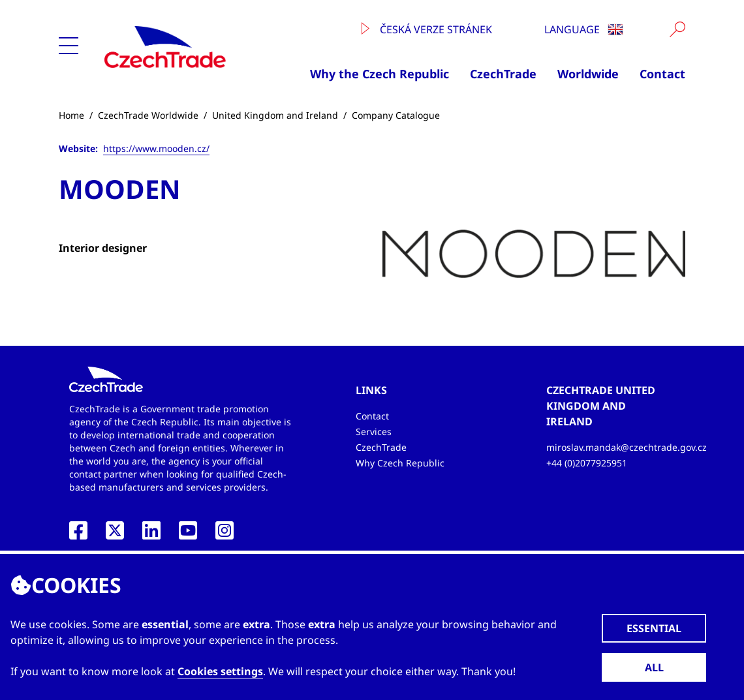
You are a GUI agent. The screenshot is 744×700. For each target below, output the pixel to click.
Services (374, 432)
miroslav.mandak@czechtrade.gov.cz (627, 447)
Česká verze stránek (427, 29)
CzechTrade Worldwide (148, 115)
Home (71, 115)
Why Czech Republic (400, 463)
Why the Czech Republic (380, 74)
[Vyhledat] (677, 29)
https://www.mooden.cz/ (156, 148)
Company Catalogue (396, 115)
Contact (662, 74)
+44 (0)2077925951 (587, 463)
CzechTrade (503, 74)
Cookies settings (220, 671)
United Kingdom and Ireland (275, 115)
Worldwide (588, 74)
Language (584, 29)
